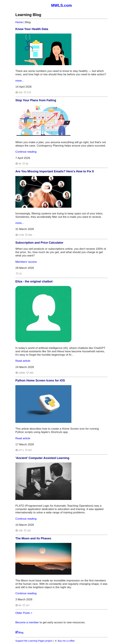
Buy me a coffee (66, 641)
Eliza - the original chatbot (34, 281)
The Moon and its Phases (33, 538)
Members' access (26, 262)
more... (20, 81)
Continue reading (26, 152)
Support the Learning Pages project (34, 641)
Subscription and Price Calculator (39, 243)
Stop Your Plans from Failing (36, 100)
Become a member (27, 622)
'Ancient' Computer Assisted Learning (42, 458)
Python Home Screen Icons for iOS (40, 380)
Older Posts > (24, 613)
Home (19, 22)
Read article (23, 361)
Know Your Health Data (32, 29)
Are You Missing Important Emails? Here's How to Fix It (55, 171)
